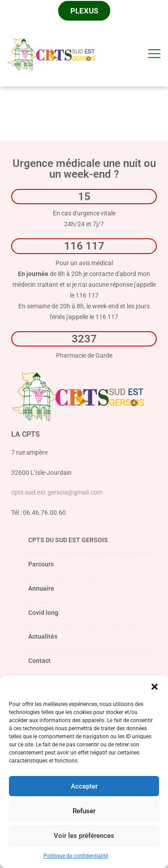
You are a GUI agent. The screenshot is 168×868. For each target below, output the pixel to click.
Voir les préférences (84, 836)
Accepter (84, 786)
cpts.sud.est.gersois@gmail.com (57, 492)
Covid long (43, 613)
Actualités (43, 636)
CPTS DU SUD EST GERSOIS (88, 543)
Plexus (84, 11)
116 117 (84, 246)
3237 (84, 339)
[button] (155, 687)
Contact (39, 661)
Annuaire (41, 588)
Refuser (84, 811)
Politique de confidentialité (76, 856)
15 (84, 196)
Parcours (88, 567)
